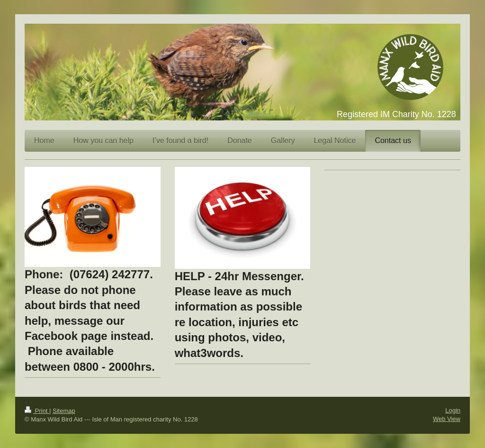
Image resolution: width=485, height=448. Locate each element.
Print (37, 411)
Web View (447, 419)
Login (453, 410)
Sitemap (64, 411)
